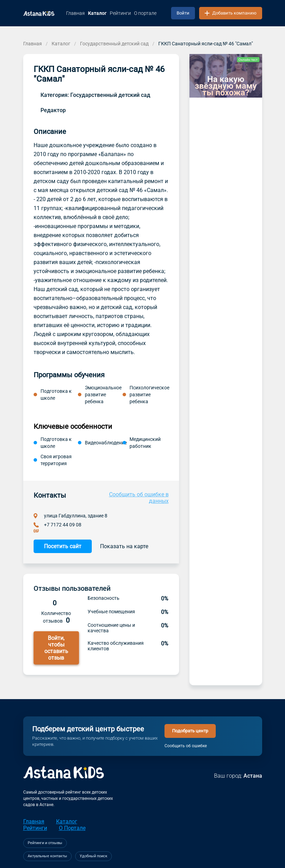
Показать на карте (124, 546)
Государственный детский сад (114, 44)
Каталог (61, 44)
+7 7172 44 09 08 (63, 525)
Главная (33, 44)
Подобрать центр (190, 731)
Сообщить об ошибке (186, 746)
